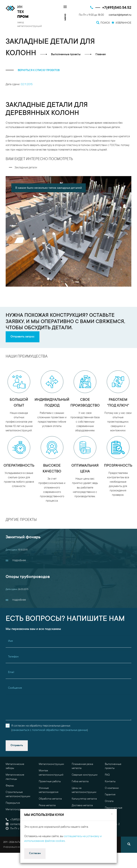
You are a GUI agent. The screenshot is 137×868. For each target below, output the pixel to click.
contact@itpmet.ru (120, 15)
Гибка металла (80, 782)
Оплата (109, 801)
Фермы (10, 786)
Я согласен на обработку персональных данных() (50, 728)
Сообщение (15, 688)
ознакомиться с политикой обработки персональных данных (50, 730)
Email (11, 672)
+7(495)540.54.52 (117, 8)
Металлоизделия (16, 810)
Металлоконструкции (51, 764)
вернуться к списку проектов (33, 70)
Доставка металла (82, 806)
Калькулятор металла (84, 799)
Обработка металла (50, 799)
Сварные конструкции (85, 775)
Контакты (110, 782)
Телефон (13, 657)
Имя (10, 641)
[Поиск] (129, 845)
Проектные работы (50, 782)
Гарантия (110, 795)
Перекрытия (13, 803)
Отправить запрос (23, 337)
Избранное (80, 829)
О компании (112, 788)
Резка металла (47, 806)
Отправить (17, 745)
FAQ (107, 775)
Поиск (78, 820)
